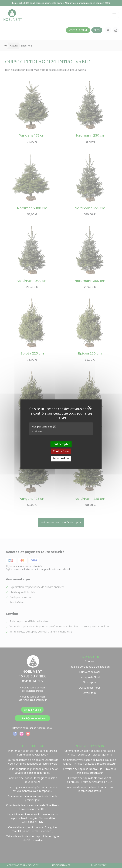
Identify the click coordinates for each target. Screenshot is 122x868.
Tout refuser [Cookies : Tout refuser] (61, 451)
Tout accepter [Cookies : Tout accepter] (61, 444)
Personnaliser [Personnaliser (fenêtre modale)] (61, 459)
